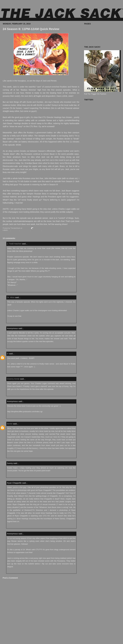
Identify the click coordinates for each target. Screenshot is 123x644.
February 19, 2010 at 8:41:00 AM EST (20, 476)
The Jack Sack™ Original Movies (97, 35)
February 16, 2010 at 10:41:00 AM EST (20, 347)
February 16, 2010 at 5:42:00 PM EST (20, 372)
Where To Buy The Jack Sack (96, 28)
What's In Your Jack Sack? (95, 31)
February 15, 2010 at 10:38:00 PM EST (20, 290)
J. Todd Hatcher (14, 244)
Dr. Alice (11, 297)
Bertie (10, 424)
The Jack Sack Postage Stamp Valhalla (100, 41)
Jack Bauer (15, 230)
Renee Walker (36, 230)
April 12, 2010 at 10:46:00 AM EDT (18, 572)
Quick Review (25, 230)
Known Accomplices (92, 38)
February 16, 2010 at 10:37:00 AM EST (20, 321)
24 (9, 230)
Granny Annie (13, 379)
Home (41, 640)
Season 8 (46, 230)
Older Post (75, 640)
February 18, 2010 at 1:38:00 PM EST (20, 456)
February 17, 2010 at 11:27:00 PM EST (20, 394)
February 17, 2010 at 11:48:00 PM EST (20, 417)
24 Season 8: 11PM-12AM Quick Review (31, 29)
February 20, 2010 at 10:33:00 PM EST (20, 527)
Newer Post (6, 640)
